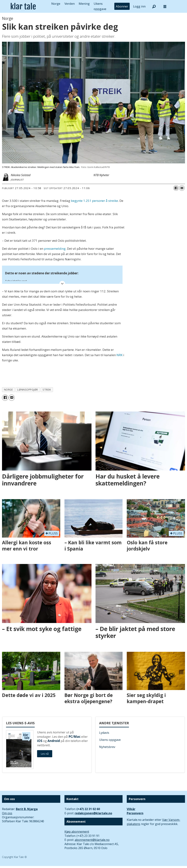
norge (8, 390)
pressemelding (55, 249)
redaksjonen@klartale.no (93, 813)
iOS (40, 741)
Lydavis (104, 733)
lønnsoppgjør (28, 390)
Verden (70, 4)
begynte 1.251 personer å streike (94, 201)
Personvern (135, 813)
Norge (56, 4)
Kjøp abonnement (77, 832)
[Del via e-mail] (182, 188)
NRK (120, 355)
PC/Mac (75, 737)
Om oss (7, 813)
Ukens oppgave (110, 740)
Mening (84, 4)
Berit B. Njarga (27, 809)
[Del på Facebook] (176, 188)
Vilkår (131, 809)
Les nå (45, 754)
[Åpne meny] (165, 6)
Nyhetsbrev (107, 747)
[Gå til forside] (23, 6)
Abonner (122, 6)
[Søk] (154, 6)
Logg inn (139, 6)
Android (54, 741)
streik (47, 390)
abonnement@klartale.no (92, 840)
